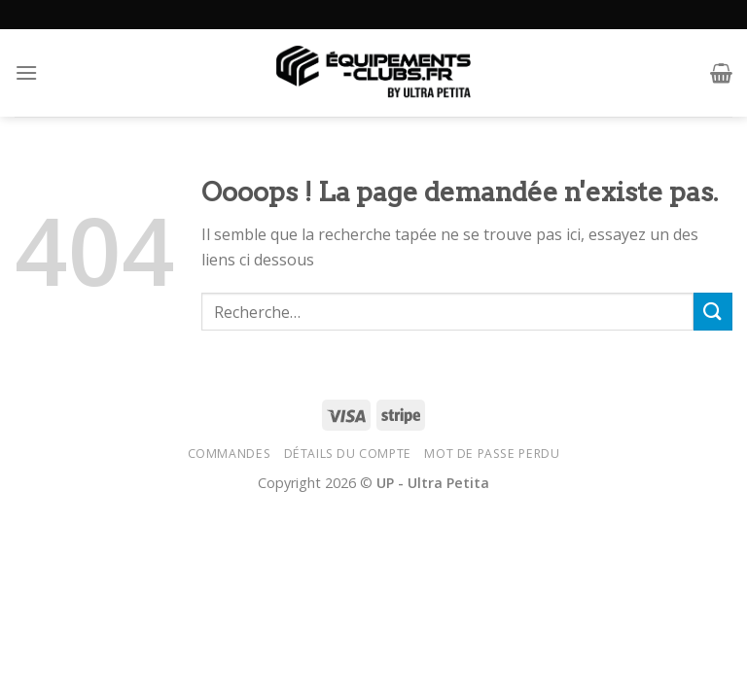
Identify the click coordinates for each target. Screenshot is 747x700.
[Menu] (26, 72)
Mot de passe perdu (492, 454)
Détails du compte (348, 454)
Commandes (230, 454)
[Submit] (713, 312)
